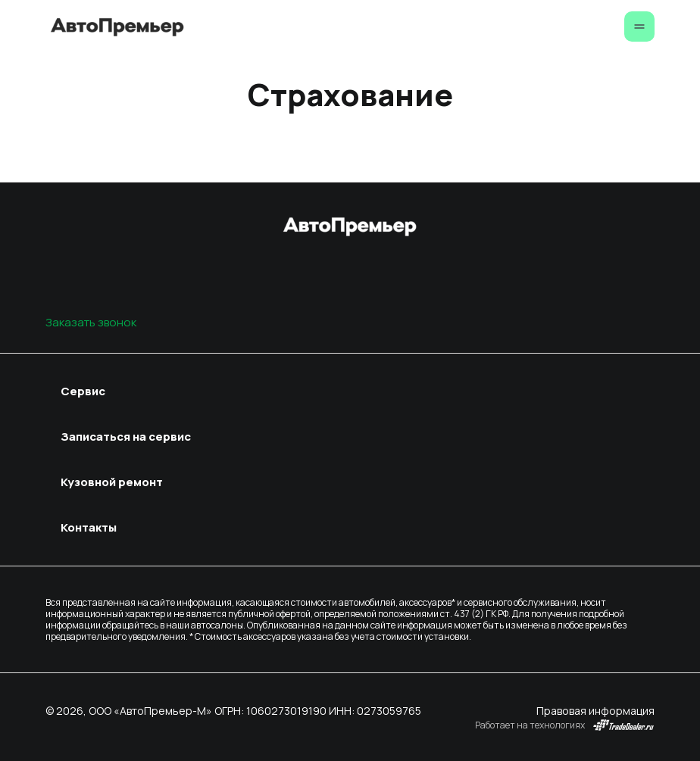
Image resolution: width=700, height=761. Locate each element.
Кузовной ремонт (112, 482)
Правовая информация (595, 711)
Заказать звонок (91, 322)
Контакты (89, 527)
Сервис (83, 391)
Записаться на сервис (126, 437)
